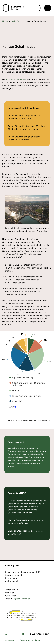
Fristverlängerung (37, 457)
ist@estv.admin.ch (22, 599)
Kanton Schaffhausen (16, 79)
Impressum (10, 640)
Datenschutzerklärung (30, 640)
